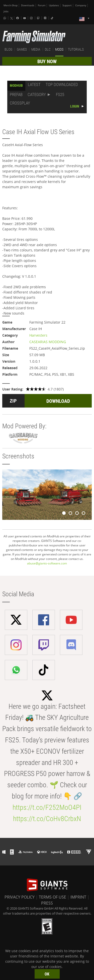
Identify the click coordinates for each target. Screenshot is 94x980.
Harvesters (38, 335)
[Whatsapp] (5, 18)
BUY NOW (47, 61)
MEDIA (36, 49)
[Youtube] (25, 18)
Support (67, 5)
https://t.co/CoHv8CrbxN (47, 819)
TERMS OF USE (53, 897)
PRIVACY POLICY (20, 897)
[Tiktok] (53, 18)
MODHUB (16, 85)
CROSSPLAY (20, 103)
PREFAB (16, 94)
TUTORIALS (76, 49)
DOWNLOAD (58, 401)
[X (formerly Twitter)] (12, 18)
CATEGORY (37, 94)
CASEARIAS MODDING (48, 342)
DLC (48, 49)
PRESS (47, 903)
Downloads (28, 5)
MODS (59, 49)
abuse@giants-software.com (47, 563)
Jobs (6, 11)
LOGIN (75, 106)
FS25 (60, 94)
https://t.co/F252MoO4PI (47, 807)
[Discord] (46, 18)
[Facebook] (18, 18)
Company (81, 5)
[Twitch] (39, 18)
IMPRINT (78, 897)
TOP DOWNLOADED (62, 84)
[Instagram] (32, 18)
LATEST (34, 84)
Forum (42, 5)
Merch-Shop (11, 5)
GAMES (22, 49)
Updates (54, 5)
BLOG (8, 49)
